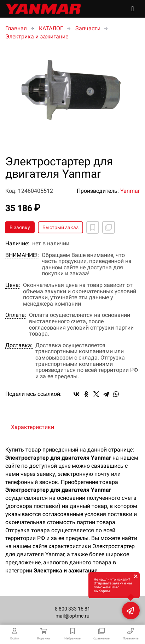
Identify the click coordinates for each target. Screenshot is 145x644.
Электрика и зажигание (37, 36)
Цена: (13, 285)
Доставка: (19, 345)
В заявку (20, 227)
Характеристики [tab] (33, 427)
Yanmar (130, 191)
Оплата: (16, 315)
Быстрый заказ (60, 227)
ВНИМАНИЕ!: (22, 255)
